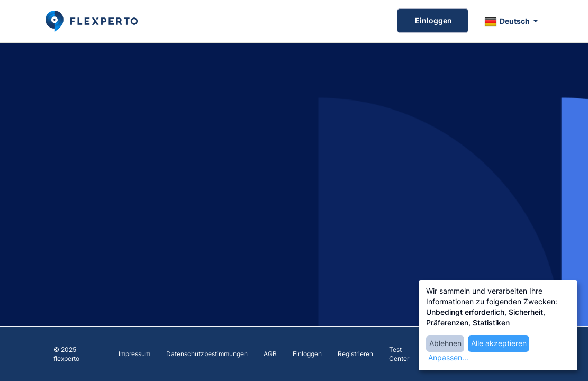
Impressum (134, 354)
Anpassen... (448, 357)
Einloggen (433, 20)
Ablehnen (445, 343)
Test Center (399, 354)
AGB (270, 354)
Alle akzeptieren (499, 343)
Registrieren (355, 354)
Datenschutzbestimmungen (207, 354)
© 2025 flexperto (66, 354)
